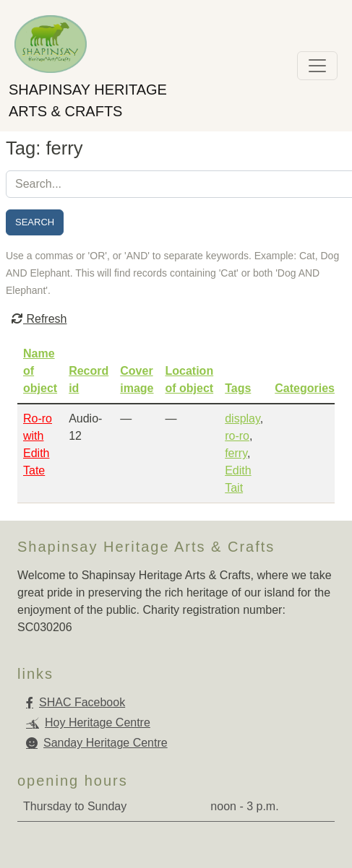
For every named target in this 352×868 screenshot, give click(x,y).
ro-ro (237, 436)
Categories (305, 388)
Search (35, 222)
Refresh (39, 319)
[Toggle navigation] (317, 66)
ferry (236, 453)
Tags (238, 388)
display (242, 418)
